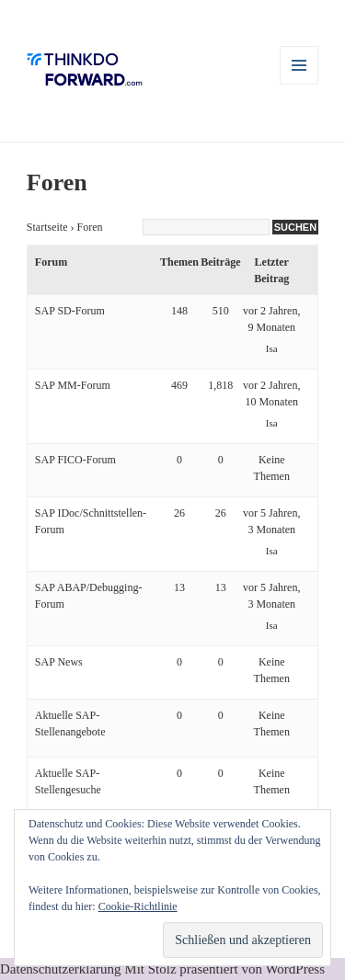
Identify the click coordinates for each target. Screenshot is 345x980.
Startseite (47, 227)
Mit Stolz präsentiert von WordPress (224, 969)
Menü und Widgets (299, 84)
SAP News (59, 662)
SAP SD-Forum (70, 311)
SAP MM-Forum (73, 385)
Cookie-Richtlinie (138, 906)
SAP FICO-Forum (75, 460)
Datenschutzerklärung (61, 969)
